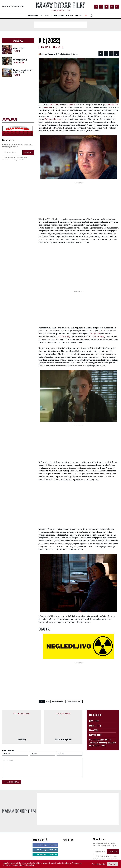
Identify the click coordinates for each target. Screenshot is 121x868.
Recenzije (46, 47)
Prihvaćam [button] (113, 864)
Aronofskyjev (112, 104)
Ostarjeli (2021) (95, 735)
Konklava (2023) (20, 48)
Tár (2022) (22, 723)
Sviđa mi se (53, 828)
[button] (91, 16)
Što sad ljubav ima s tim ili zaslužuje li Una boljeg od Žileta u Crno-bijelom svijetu (103, 743)
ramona (51, 54)
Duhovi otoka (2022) (63, 723)
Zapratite (53, 833)
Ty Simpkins (98, 336)
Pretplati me (28, 152)
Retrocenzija (18, 63)
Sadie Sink (64, 336)
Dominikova (53, 104)
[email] (12, 153)
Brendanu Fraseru (53, 119)
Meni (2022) (94, 721)
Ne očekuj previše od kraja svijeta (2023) (24, 71)
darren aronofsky (74, 701)
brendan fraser (58, 701)
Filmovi (16, 51)
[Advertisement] (60, 25)
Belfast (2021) (95, 726)
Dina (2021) (94, 730)
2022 (48, 701)
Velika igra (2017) (20, 60)
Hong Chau (95, 334)
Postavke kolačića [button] (99, 864)
